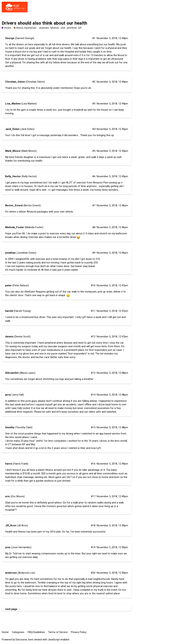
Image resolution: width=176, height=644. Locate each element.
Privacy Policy (79, 632)
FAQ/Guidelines (36, 632)
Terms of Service (58, 632)
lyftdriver (55, 28)
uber (63, 28)
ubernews (44, 28)
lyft (80, 28)
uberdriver (72, 28)
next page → (13, 609)
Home (5, 632)
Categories (18, 632)
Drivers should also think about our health (44, 23)
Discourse (21, 640)
